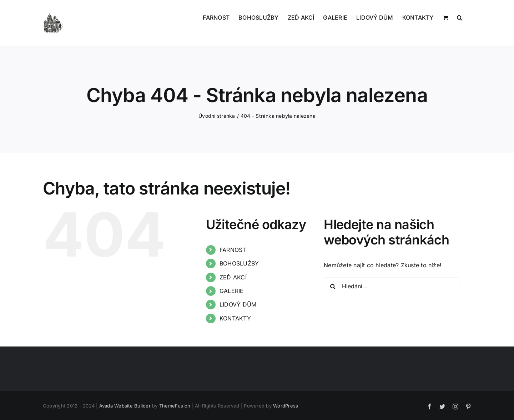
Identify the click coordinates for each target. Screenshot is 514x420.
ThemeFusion (175, 406)
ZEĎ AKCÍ (233, 277)
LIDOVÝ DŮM (238, 304)
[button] (460, 17)
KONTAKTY (235, 318)
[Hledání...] (392, 286)
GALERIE (232, 291)
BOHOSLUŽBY (239, 263)
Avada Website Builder (125, 406)
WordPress (286, 406)
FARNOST (233, 250)
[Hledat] (333, 286)
